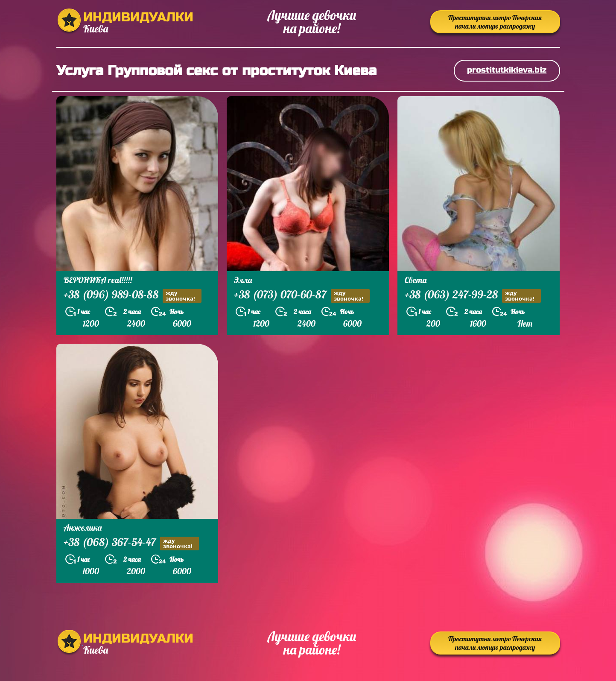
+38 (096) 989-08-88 (133, 296)
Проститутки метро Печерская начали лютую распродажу (495, 22)
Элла (243, 280)
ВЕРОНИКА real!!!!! (98, 280)
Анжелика (83, 528)
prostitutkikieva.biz (507, 70)
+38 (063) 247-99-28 (473, 296)
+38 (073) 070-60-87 (302, 296)
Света (416, 280)
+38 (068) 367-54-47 (131, 543)
